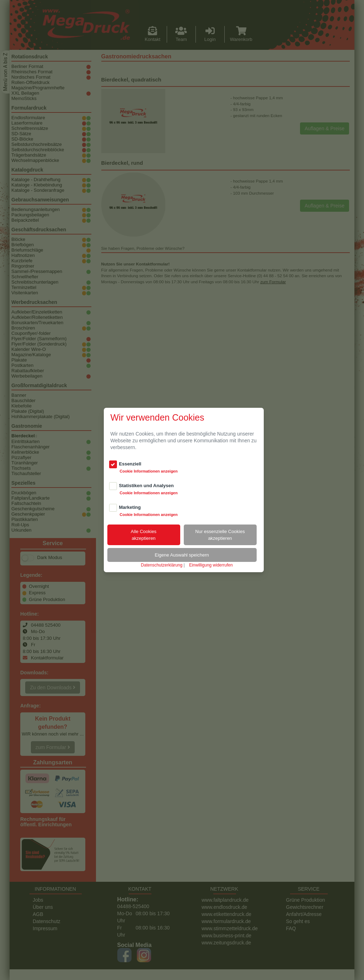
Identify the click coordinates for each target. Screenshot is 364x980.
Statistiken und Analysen (146, 486)
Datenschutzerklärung (162, 565)
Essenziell (130, 464)
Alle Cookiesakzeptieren (144, 535)
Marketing (130, 507)
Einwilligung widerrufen (211, 565)
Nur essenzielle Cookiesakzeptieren (220, 535)
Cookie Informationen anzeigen (149, 471)
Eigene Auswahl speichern (182, 555)
